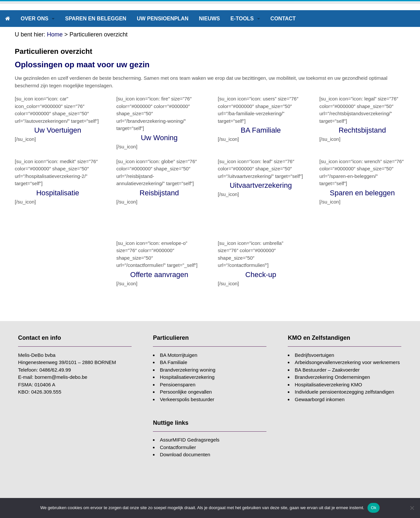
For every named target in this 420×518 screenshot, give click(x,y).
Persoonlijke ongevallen (186, 392)
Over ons (34, 19)
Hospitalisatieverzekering (187, 377)
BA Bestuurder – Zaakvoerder (327, 370)
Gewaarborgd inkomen (320, 399)
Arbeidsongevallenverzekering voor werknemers (347, 362)
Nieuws (209, 19)
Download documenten (185, 454)
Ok (374, 508)
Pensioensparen (178, 385)
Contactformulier (178, 447)
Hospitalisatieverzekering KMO (328, 385)
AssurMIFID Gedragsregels (190, 440)
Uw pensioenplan (163, 19)
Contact (283, 19)
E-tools (242, 19)
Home (55, 34)
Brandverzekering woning (188, 370)
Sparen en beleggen (95, 19)
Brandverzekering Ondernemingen (332, 377)
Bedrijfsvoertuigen (314, 355)
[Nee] (412, 508)
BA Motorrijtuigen (178, 355)
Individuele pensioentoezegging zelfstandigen (344, 392)
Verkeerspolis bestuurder (187, 399)
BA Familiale (173, 362)
